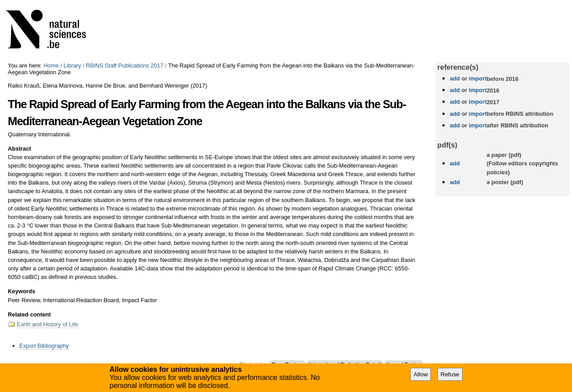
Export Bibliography (44, 346)
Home (51, 65)
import (477, 78)
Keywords (22, 291)
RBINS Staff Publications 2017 (124, 65)
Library (72, 65)
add (455, 78)
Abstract (20, 149)
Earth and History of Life (48, 324)
